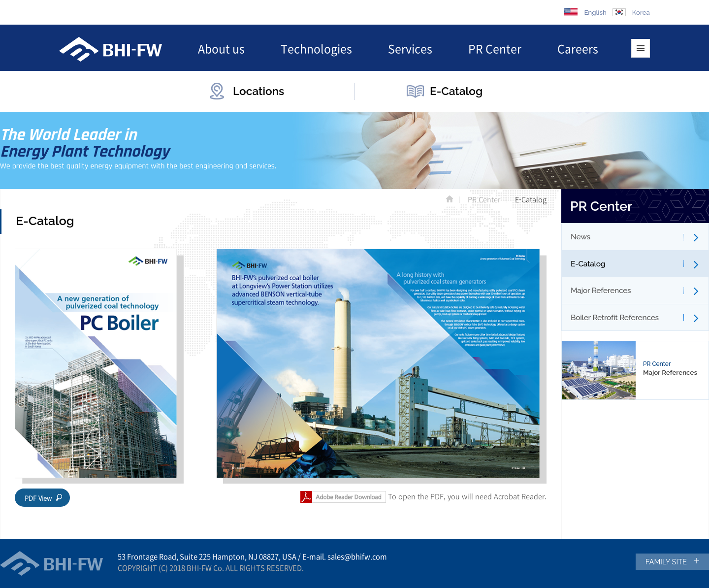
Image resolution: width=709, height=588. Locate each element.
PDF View (38, 498)
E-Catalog (456, 91)
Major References (601, 290)
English (595, 12)
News (580, 237)
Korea (641, 12)
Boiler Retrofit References (615, 317)
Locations (258, 91)
